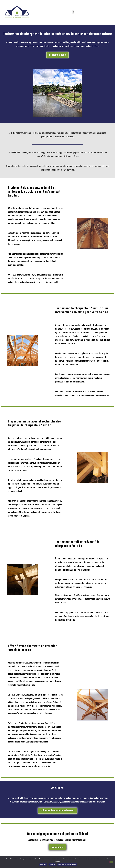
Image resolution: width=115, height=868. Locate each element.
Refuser (52, 865)
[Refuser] (111, 862)
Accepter (43, 865)
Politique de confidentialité (67, 865)
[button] (73, 12)
